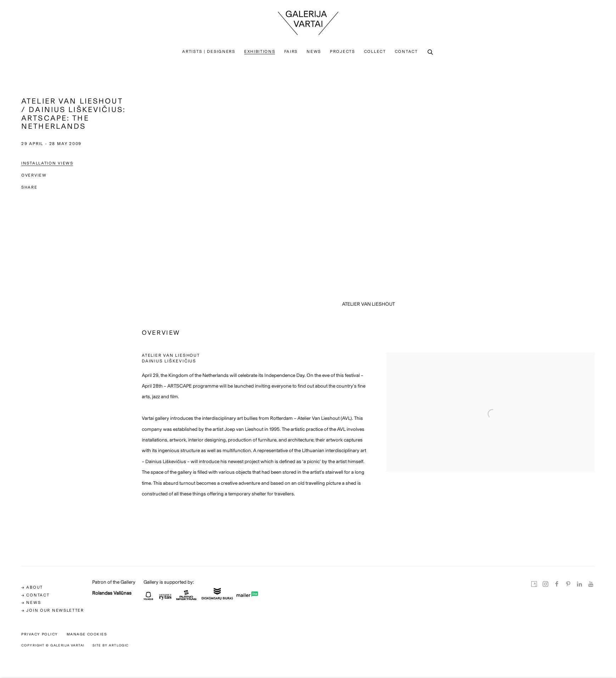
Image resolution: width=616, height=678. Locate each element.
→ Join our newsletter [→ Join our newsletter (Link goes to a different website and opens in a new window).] (53, 610)
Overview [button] (34, 175)
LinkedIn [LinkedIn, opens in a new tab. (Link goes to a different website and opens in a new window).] (579, 584)
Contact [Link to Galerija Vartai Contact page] (406, 51)
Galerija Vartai (308, 23)
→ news (31, 602)
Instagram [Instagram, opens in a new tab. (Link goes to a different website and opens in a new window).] (545, 584)
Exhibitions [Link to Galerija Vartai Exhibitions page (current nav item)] (260, 51)
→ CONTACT (35, 595)
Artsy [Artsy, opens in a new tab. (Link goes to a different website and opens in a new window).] (534, 584)
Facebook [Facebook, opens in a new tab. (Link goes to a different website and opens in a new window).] (557, 584)
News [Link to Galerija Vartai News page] (314, 51)
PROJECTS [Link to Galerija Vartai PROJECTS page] (343, 51)
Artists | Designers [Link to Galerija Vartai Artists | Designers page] (209, 51)
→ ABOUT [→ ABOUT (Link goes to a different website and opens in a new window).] (32, 587)
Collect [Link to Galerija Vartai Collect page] (375, 51)
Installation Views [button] (47, 163)
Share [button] (29, 187)
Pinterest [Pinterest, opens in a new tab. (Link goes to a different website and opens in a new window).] (568, 584)
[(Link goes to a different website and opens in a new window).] (148, 598)
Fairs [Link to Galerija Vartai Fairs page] (291, 51)
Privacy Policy (40, 634)
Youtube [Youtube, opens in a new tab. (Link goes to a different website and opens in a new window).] (591, 584)
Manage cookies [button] (87, 634)
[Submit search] (431, 52)
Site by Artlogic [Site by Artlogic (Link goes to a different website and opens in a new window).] (111, 645)
